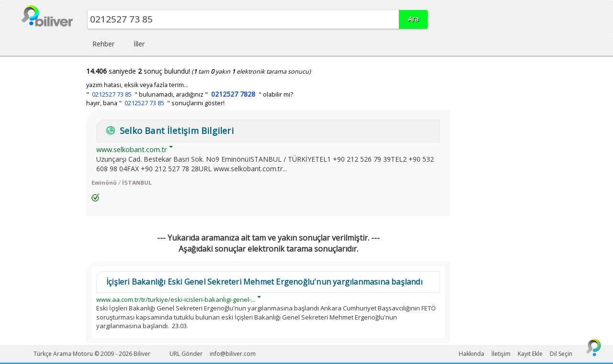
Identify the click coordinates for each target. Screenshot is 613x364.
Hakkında (471, 354)
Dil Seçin (561, 354)
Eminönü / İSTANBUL (122, 183)
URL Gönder (186, 354)
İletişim (501, 354)
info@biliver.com (233, 354)
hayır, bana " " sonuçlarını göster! (155, 103)
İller (139, 44)
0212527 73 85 (112, 94)
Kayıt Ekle (530, 354)
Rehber (103, 44)
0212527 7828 (233, 94)
